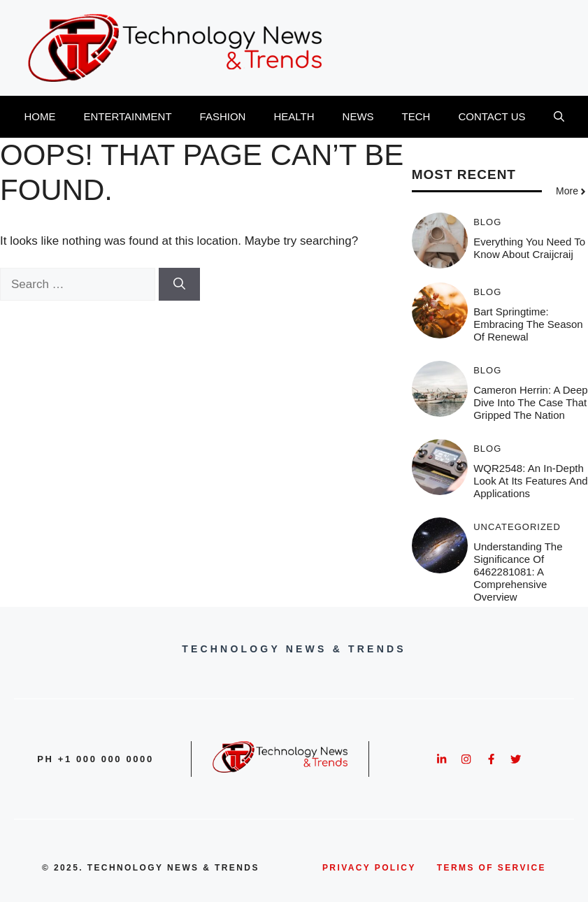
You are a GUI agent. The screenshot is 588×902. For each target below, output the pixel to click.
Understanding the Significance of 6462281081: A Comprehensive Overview (518, 572)
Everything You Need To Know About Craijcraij (529, 248)
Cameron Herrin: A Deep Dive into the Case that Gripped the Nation (530, 402)
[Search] (179, 285)
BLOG (487, 222)
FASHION (223, 116)
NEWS (358, 116)
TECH (416, 116)
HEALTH (294, 116)
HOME (40, 116)
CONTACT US (492, 116)
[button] (559, 117)
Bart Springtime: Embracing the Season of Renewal (528, 324)
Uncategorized (517, 527)
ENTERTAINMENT (127, 116)
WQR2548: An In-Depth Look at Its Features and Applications (530, 481)
